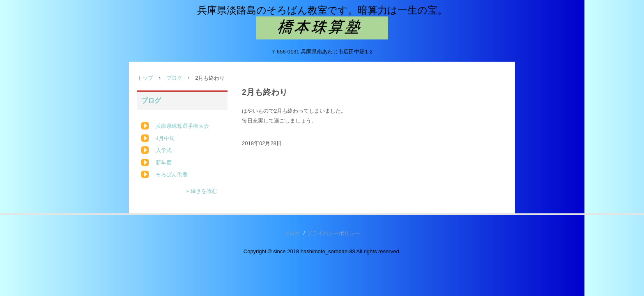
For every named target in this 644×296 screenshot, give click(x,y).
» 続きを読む (202, 191)
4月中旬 (165, 138)
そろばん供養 (172, 175)
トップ (145, 78)
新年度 (164, 163)
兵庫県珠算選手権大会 (182, 126)
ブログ (174, 78)
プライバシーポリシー (333, 233)
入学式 (164, 150)
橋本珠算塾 (322, 28)
